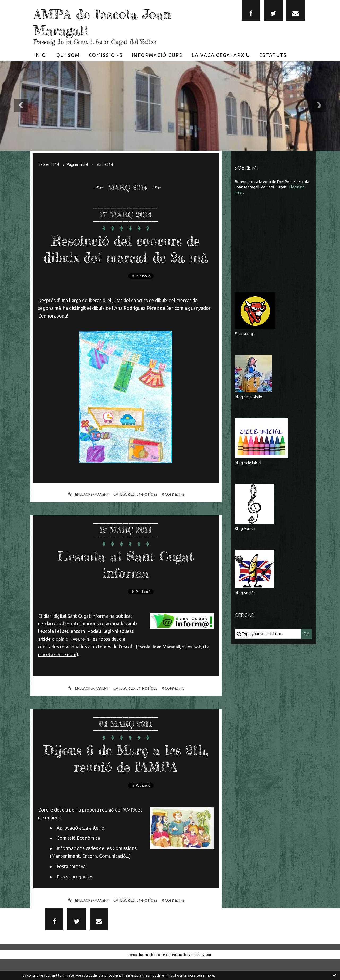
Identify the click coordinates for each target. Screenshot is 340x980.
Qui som (68, 55)
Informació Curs (157, 55)
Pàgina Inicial (80, 164)
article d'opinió (54, 656)
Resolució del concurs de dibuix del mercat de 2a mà (126, 256)
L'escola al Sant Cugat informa (126, 580)
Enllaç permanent (87, 511)
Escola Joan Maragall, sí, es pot (170, 663)
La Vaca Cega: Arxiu (221, 55)
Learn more (205, 975)
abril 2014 (109, 164)
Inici (41, 55)
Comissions (106, 55)
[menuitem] (41, 55)
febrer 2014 (50, 164)
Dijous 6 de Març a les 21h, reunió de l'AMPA (126, 774)
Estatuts (273, 55)
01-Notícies (147, 511)
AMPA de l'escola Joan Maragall (117, 21)
